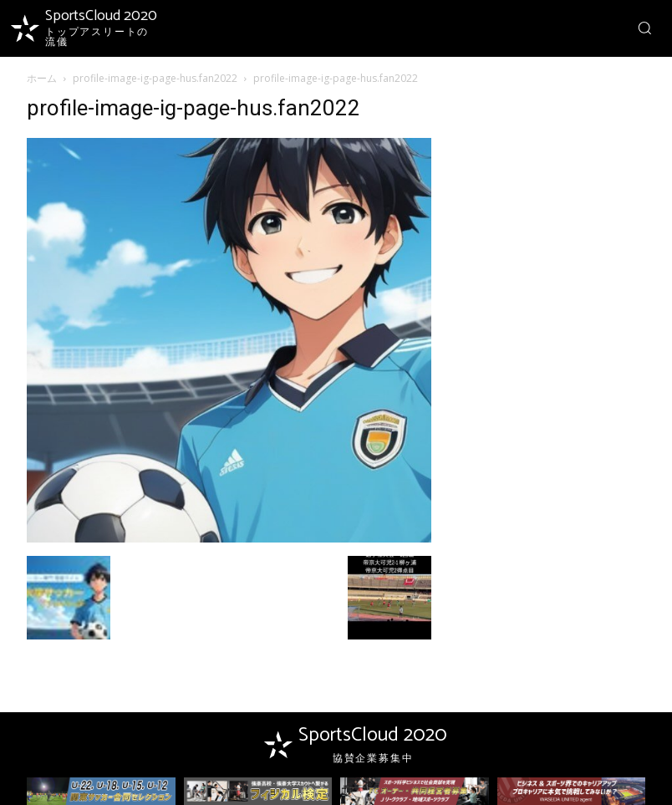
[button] (644, 28)
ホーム (42, 78)
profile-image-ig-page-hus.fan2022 (155, 78)
